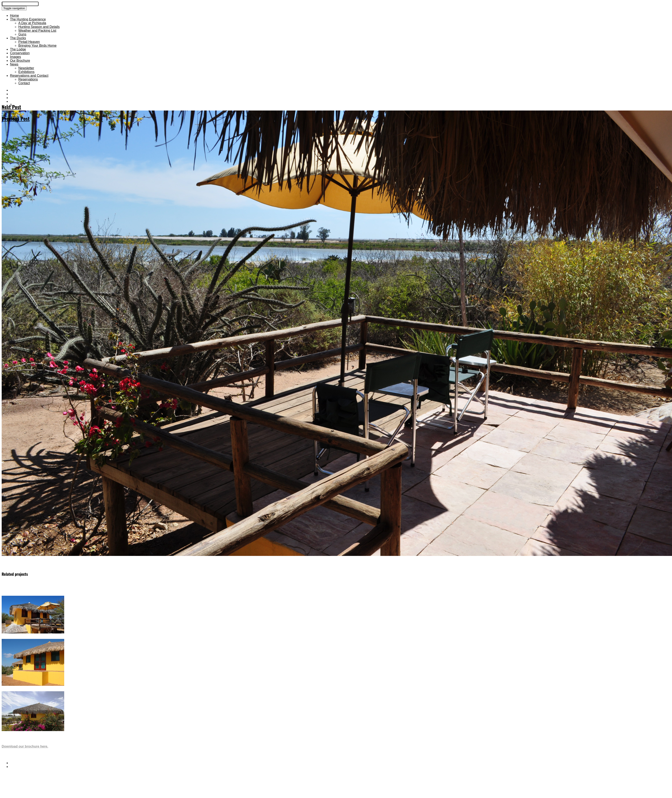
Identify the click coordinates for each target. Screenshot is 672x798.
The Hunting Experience (28, 19)
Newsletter (26, 68)
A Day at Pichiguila (32, 23)
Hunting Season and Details (39, 27)
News (14, 64)
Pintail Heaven (29, 42)
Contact (24, 83)
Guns (22, 34)
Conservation (20, 53)
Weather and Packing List (37, 31)
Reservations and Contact (29, 76)
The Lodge (18, 49)
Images (15, 57)
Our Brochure (20, 61)
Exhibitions (26, 72)
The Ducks (18, 38)
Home (14, 16)
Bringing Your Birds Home (37, 46)
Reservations (28, 79)
